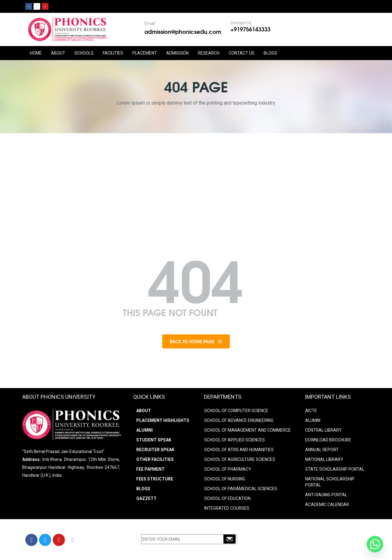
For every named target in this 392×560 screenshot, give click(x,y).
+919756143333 (250, 29)
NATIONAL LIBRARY (324, 459)
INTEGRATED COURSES (227, 508)
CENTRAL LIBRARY (323, 430)
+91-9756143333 (292, 541)
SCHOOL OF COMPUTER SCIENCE (236, 411)
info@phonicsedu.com (293, 549)
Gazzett (146, 498)
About (144, 411)
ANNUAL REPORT (322, 450)
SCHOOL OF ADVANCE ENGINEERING (239, 420)
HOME (36, 53)
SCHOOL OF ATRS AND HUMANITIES (239, 450)
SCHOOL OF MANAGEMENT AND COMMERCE (248, 430)
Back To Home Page (196, 341)
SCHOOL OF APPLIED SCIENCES (235, 440)
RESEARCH (209, 53)
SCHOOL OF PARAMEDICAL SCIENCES (241, 489)
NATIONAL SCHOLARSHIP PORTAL (330, 482)
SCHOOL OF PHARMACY (228, 469)
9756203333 (324, 541)
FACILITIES (113, 53)
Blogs (270, 53)
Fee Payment (150, 469)
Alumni (144, 430)
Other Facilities (155, 459)
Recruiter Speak (155, 450)
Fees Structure (155, 479)
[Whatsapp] (375, 544)
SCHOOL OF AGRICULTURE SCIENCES (240, 459)
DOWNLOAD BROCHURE (328, 440)
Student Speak (154, 440)
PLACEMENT (145, 53)
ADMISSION (177, 53)
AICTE (311, 411)
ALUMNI (313, 420)
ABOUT (58, 53)
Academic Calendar (327, 505)
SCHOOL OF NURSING (225, 479)
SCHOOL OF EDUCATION (227, 498)
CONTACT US (242, 53)
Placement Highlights (163, 420)
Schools (84, 53)
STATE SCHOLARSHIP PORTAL (335, 469)
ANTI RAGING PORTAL (326, 495)
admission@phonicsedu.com (183, 31)
